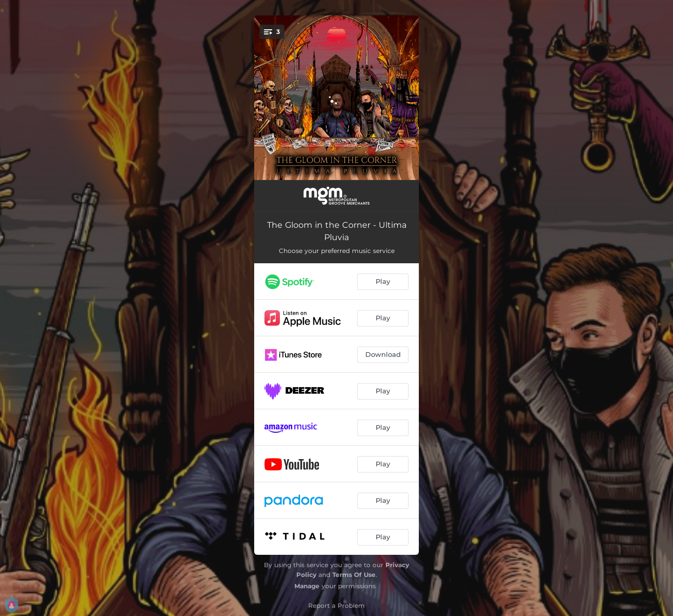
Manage (307, 586)
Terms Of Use (354, 575)
